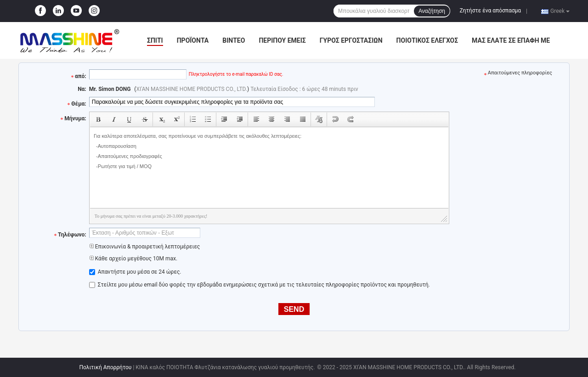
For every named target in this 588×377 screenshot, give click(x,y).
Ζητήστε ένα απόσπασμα (491, 11)
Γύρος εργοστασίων (351, 40)
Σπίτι (155, 40)
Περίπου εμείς (282, 40)
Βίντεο (234, 40)
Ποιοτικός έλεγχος (427, 40)
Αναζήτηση (432, 11)
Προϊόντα (193, 40)
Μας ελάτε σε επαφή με (511, 40)
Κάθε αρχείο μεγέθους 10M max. (133, 259)
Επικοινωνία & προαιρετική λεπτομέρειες (145, 247)
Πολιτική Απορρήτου (105, 367)
